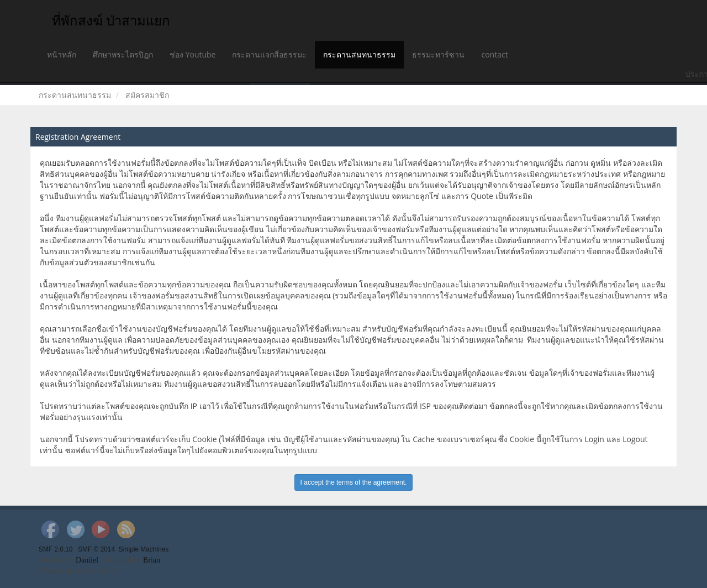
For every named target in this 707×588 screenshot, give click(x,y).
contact (494, 54)
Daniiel (87, 560)
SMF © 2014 (96, 549)
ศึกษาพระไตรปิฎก (123, 54)
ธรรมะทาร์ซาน (438, 54)
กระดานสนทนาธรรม (359, 54)
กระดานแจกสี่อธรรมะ (269, 54)
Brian (152, 560)
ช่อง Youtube (192, 54)
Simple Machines (144, 549)
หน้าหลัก (62, 54)
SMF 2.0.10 (56, 549)
